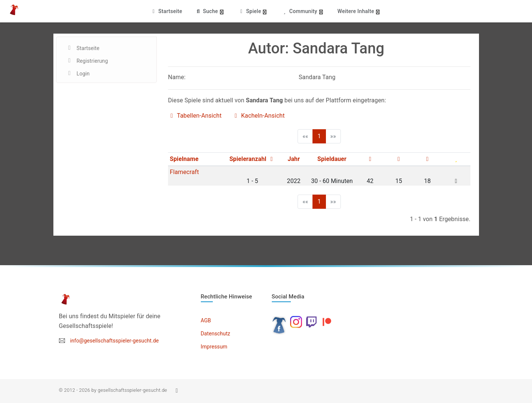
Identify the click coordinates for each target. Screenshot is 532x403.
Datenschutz (216, 334)
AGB (206, 320)
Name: (177, 77)
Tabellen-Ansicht (195, 116)
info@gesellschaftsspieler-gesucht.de (115, 341)
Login (83, 74)
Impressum (214, 347)
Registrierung (92, 61)
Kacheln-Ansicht (259, 116)
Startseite (166, 11)
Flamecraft (184, 172)
